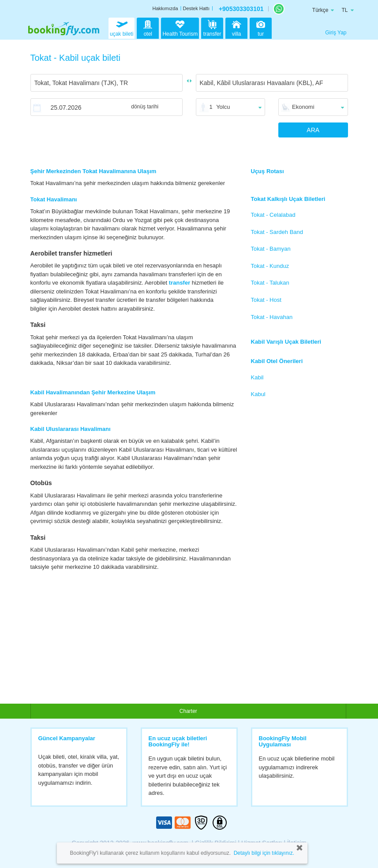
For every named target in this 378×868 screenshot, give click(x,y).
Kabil (257, 377)
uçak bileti (122, 27)
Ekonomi (303, 107)
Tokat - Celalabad (273, 215)
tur (261, 27)
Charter (188, 711)
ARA (313, 130)
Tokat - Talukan (270, 283)
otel (148, 27)
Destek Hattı (196, 8)
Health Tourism (180, 28)
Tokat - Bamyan (271, 249)
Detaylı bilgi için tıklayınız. (264, 853)
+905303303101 (241, 9)
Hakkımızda (165, 8)
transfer (212, 27)
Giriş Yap (336, 33)
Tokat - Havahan (272, 317)
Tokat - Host (266, 300)
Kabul (258, 394)
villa (236, 27)
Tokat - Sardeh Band (277, 232)
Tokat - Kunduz (270, 266)
